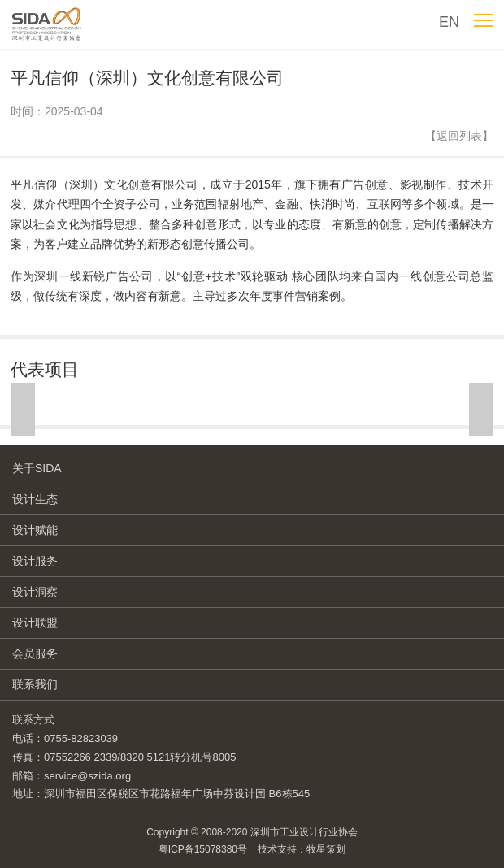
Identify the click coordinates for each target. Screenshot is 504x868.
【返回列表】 (459, 136)
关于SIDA (37, 468)
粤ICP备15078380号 (203, 849)
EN (449, 22)
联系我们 (35, 684)
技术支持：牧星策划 (302, 849)
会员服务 (35, 653)
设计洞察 (35, 592)
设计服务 (35, 561)
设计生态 (35, 499)
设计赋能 (35, 530)
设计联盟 (35, 623)
